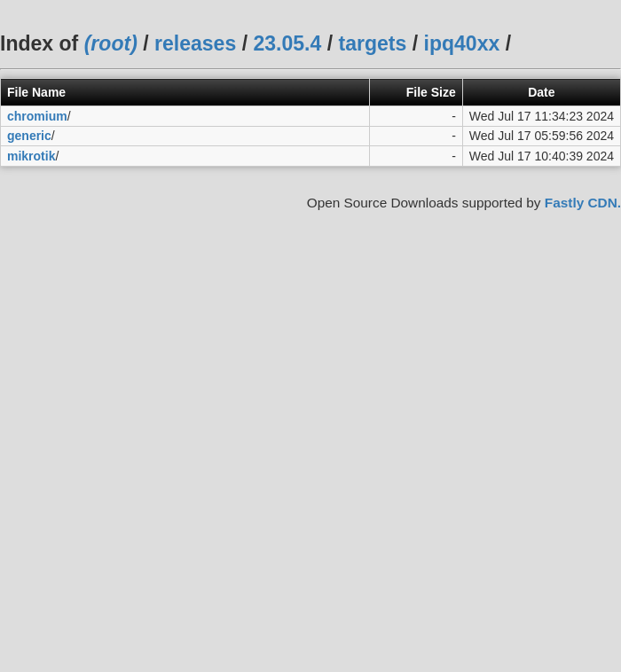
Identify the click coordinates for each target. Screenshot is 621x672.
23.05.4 (287, 43)
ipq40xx (462, 43)
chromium (37, 116)
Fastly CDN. (583, 203)
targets (372, 43)
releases (195, 43)
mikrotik (31, 156)
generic (29, 136)
